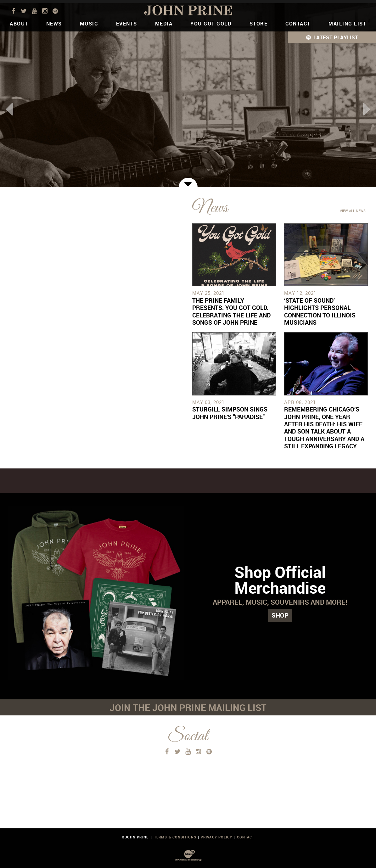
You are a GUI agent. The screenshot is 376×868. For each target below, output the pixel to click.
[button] (332, 37)
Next (367, 109)
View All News (353, 211)
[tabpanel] (188, 95)
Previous (9, 109)
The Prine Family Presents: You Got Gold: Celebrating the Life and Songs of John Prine (231, 311)
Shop (280, 615)
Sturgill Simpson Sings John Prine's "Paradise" (230, 413)
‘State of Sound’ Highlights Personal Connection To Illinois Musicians (320, 311)
